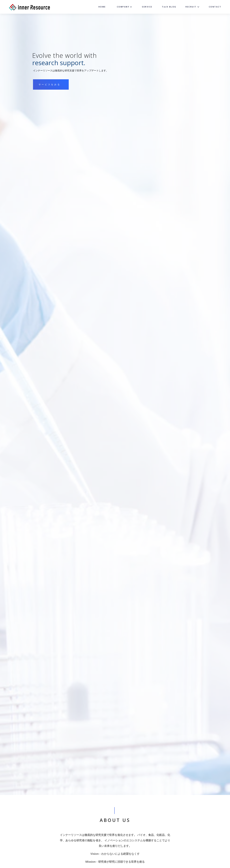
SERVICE (147, 7)
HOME (102, 7)
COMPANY (123, 7)
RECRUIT (191, 7)
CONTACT (215, 7)
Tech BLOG (169, 7)
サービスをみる (50, 84)
